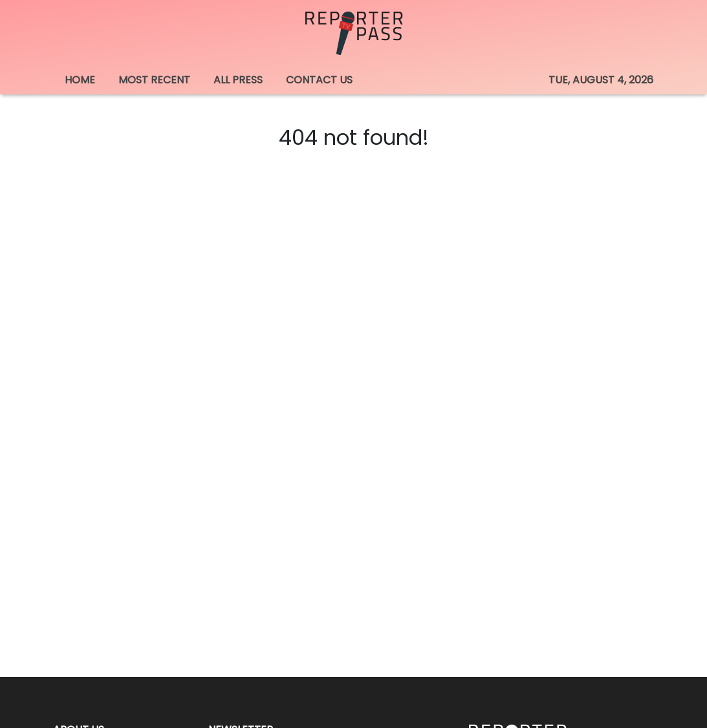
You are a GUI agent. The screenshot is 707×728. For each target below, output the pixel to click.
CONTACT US (319, 80)
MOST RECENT (154, 80)
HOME (80, 80)
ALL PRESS (238, 80)
